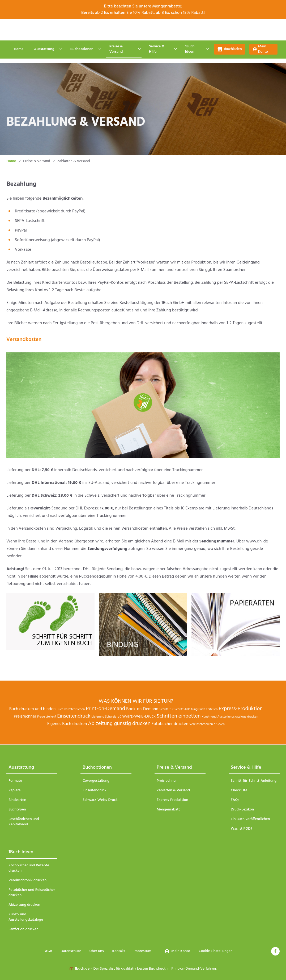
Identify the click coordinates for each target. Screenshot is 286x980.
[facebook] (275, 951)
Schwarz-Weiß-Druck (136, 717)
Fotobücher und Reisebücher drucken (32, 893)
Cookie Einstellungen (211, 30)
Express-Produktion (241, 709)
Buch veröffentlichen (71, 709)
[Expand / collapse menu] (60, 49)
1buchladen (230, 49)
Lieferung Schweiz (104, 717)
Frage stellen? (47, 717)
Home (19, 49)
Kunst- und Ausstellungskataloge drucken (230, 717)
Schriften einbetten (179, 716)
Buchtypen (17, 810)
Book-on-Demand (142, 709)
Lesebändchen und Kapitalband (24, 822)
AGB (62, 30)
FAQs (235, 800)
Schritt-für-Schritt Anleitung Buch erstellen (188, 709)
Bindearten (17, 800)
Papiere (15, 790)
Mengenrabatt (168, 810)
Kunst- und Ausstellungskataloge (26, 917)
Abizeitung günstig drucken (119, 724)
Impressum (172, 30)
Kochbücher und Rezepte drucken (29, 868)
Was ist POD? (242, 829)
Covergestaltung (96, 781)
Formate (15, 781)
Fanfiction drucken (24, 929)
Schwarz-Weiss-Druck (100, 800)
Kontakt (144, 30)
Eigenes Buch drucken (67, 724)
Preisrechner (25, 717)
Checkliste (239, 790)
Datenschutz (88, 30)
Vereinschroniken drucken (207, 724)
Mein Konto (260, 49)
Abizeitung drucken (24, 905)
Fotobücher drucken (170, 724)
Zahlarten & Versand (173, 790)
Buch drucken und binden (33, 709)
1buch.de (82, 969)
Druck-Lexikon (242, 810)
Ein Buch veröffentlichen (250, 819)
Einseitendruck (74, 716)
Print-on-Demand (105, 709)
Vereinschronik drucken (27, 880)
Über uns (118, 30)
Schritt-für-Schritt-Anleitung (254, 781)
